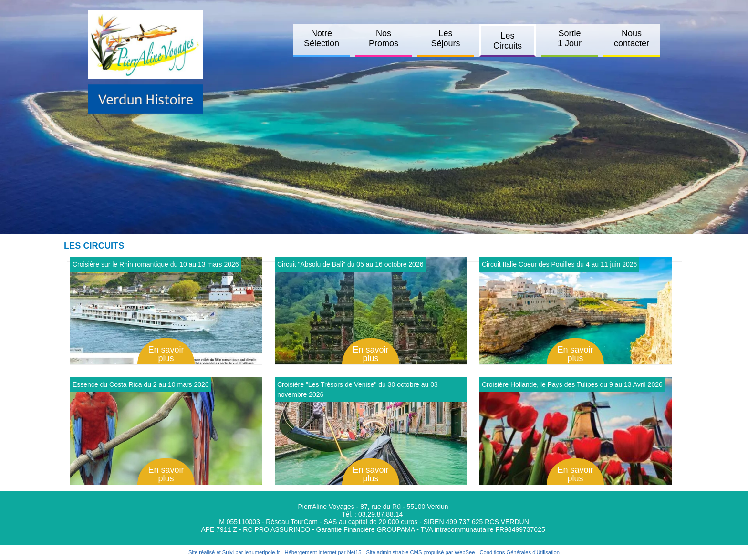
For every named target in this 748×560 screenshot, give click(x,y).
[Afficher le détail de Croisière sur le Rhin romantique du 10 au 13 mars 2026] (166, 311)
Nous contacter (632, 38)
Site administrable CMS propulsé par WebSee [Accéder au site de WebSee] (420, 552)
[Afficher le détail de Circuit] (371, 311)
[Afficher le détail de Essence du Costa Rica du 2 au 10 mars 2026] (166, 431)
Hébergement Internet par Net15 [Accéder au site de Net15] (323, 552)
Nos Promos (384, 38)
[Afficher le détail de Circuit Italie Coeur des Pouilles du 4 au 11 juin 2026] (576, 311)
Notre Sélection (322, 38)
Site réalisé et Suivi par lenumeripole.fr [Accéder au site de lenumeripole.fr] (234, 552)
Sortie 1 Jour (570, 38)
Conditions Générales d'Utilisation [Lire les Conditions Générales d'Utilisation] (519, 552)
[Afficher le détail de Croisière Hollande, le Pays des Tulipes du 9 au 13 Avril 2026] (576, 431)
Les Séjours (445, 38)
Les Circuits (508, 41)
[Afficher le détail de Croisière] (371, 431)
